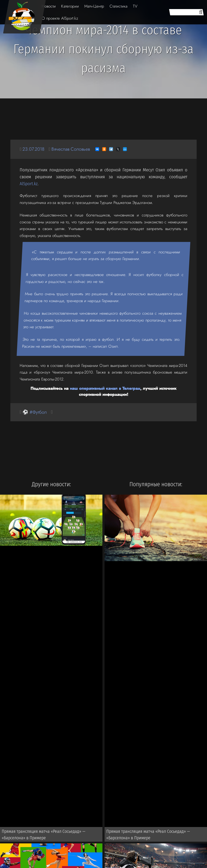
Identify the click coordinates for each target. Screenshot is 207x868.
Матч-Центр (94, 6)
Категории (70, 6)
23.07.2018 (33, 149)
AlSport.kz (29, 184)
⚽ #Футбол (35, 412)
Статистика (119, 6)
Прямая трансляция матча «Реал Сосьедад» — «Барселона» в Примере (44, 835)
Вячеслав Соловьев (71, 149)
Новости (49, 6)
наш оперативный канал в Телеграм (105, 388)
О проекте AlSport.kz (60, 18)
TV (135, 6)
